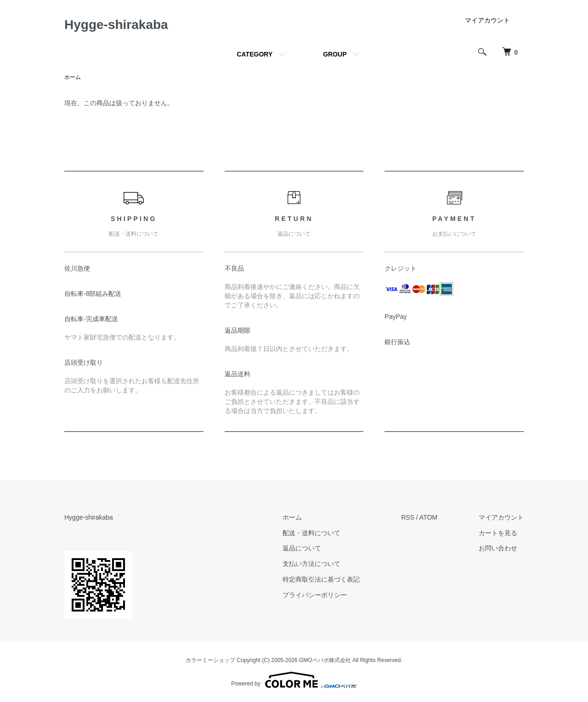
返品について (302, 548)
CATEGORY (254, 54)
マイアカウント (487, 20)
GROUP (335, 54)
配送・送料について (311, 533)
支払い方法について (311, 564)
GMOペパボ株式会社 (325, 660)
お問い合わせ (498, 548)
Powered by (294, 680)
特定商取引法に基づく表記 (321, 579)
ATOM (428, 517)
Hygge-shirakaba (116, 25)
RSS (408, 517)
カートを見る (498, 533)
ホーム (73, 77)
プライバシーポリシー (315, 595)
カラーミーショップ (210, 660)
